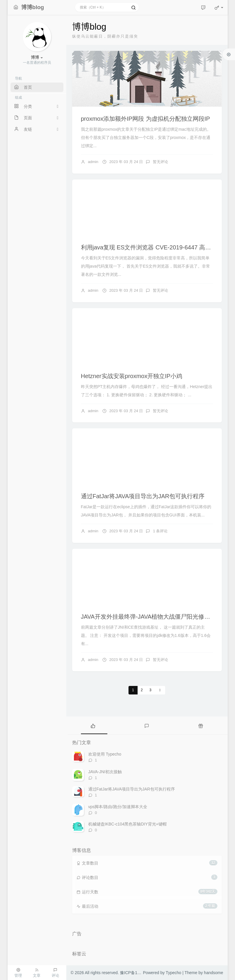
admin (93, 162)
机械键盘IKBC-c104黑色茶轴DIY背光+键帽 (127, 824)
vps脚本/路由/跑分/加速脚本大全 (118, 807)
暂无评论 (160, 162)
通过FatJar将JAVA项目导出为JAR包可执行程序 (143, 496)
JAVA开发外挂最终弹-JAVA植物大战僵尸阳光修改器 (149, 617)
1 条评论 (160, 531)
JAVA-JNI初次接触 (105, 772)
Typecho (174, 973)
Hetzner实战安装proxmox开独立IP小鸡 (132, 376)
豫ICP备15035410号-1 (141, 973)
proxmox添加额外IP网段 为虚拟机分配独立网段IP (146, 119)
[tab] (93, 725)
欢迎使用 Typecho (105, 754)
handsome (213, 973)
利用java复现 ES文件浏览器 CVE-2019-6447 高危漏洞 (152, 247)
